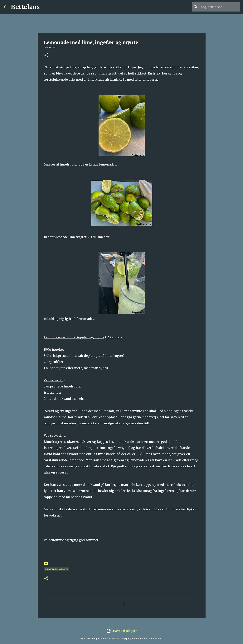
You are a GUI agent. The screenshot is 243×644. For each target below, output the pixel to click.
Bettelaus (25, 7)
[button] (46, 55)
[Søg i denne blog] (220, 7)
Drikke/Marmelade (57, 569)
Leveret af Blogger (121, 631)
